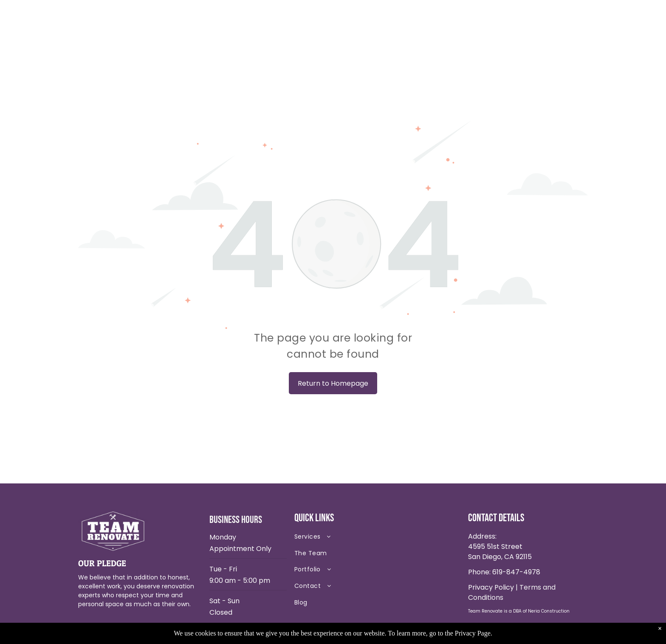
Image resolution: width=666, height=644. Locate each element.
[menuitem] (354, 539)
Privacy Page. (474, 633)
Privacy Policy (491, 587)
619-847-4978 (516, 572)
